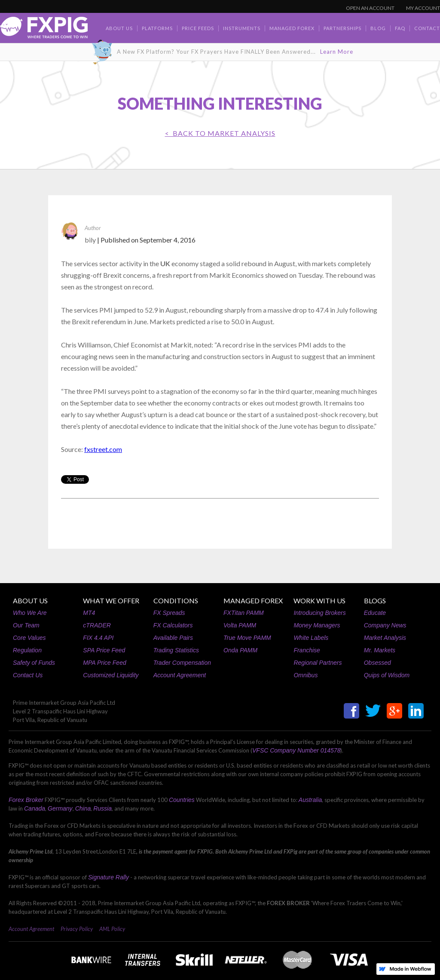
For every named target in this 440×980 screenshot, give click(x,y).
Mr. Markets (380, 650)
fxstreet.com (103, 449)
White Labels (311, 638)
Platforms (157, 28)
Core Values (29, 638)
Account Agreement (180, 675)
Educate (375, 613)
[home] (44, 30)
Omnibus (306, 675)
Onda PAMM (240, 650)
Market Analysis (385, 638)
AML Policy (112, 929)
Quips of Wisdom (387, 675)
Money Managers (317, 625)
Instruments (242, 28)
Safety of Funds (34, 663)
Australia (310, 800)
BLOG (378, 28)
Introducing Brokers (319, 613)
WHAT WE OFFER (111, 601)
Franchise (307, 650)
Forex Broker (26, 800)
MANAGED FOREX (253, 601)
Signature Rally (108, 877)
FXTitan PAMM (244, 613)
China (83, 808)
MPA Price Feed (104, 663)
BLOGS (375, 601)
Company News (385, 625)
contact (427, 28)
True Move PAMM (247, 638)
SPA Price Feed (104, 650)
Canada (35, 808)
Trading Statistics (176, 650)
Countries (182, 800)
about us (119, 28)
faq (400, 28)
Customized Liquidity (111, 675)
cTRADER (97, 625)
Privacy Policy (77, 929)
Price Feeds (198, 28)
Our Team (26, 625)
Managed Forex (292, 28)
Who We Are (30, 613)
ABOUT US (30, 601)
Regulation (27, 650)
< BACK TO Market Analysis (220, 133)
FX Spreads (169, 613)
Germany (60, 808)
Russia (102, 808)
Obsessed (377, 663)
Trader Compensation (182, 663)
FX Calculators (173, 625)
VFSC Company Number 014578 (296, 750)
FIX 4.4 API (98, 638)
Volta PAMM (240, 625)
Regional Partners (318, 663)
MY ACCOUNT (423, 8)
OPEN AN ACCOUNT (370, 8)
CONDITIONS (176, 601)
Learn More (337, 52)
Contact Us (28, 675)
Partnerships (342, 28)
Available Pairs (173, 638)
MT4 (89, 613)
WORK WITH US (319, 601)
